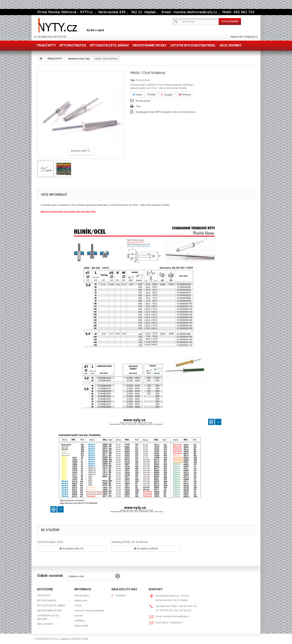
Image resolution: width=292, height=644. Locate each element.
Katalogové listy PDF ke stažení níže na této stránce (166, 112)
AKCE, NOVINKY (45, 624)
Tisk (138, 106)
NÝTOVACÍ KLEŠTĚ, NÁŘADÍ (51, 606)
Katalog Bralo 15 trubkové (130, 542)
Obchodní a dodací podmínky (89, 611)
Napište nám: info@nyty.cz (244, 37)
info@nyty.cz (176, 623)
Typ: (133, 80)
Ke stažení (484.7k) (71, 548)
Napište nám (81, 601)
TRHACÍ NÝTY (44, 596)
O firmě (78, 606)
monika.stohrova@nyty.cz (176, 616)
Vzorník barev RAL (50, 542)
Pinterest (185, 95)
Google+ (167, 95)
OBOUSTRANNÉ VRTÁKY (50, 611)
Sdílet (152, 95)
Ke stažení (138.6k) (146, 548)
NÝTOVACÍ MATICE (47, 601)
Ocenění (79, 616)
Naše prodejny (82, 596)
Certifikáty (79, 621)
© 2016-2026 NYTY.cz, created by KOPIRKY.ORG (61, 639)
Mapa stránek (81, 626)
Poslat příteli (143, 101)
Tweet (137, 95)
